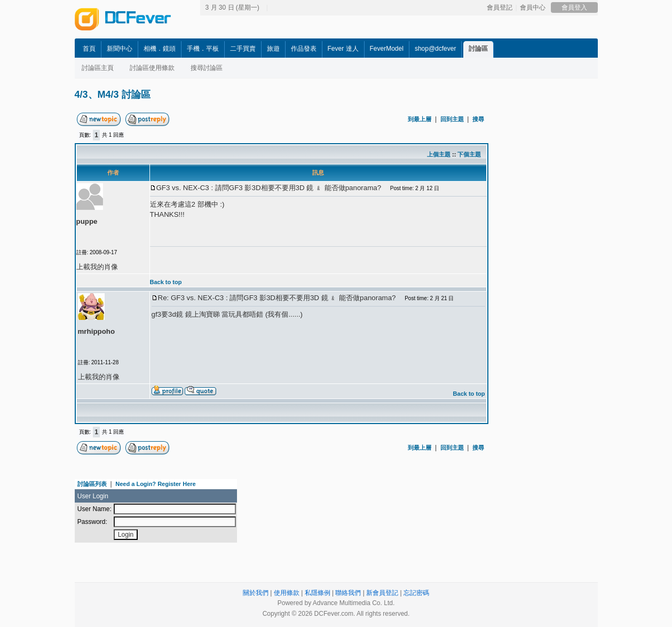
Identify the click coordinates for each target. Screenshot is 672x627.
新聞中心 (120, 49)
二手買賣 (243, 49)
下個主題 (469, 154)
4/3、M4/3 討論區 (113, 95)
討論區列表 (92, 484)
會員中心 (533, 7)
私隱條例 (318, 593)
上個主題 (439, 154)
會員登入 (574, 7)
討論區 (478, 49)
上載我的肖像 (97, 267)
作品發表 (304, 49)
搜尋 (478, 119)
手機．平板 (203, 49)
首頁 (89, 49)
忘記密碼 (416, 593)
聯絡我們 (348, 593)
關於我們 (256, 593)
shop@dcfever (436, 49)
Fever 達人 (343, 49)
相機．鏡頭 (160, 49)
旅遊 (273, 49)
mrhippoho (97, 331)
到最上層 (420, 119)
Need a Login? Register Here (155, 484)
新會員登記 (382, 593)
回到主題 (452, 119)
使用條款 (287, 593)
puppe (87, 221)
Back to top (166, 282)
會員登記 (500, 7)
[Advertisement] (587, 271)
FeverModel (387, 49)
